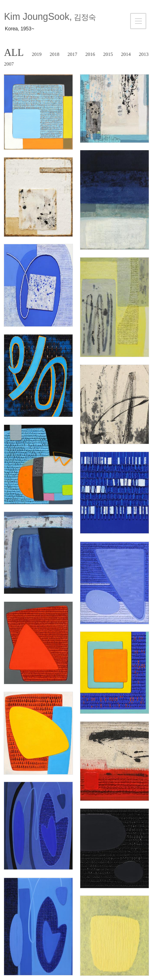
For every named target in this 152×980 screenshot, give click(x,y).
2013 (144, 54)
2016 (90, 54)
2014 (126, 54)
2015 (108, 54)
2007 (9, 64)
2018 (55, 54)
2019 (37, 54)
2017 (73, 54)
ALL (14, 52)
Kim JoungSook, (50, 17)
